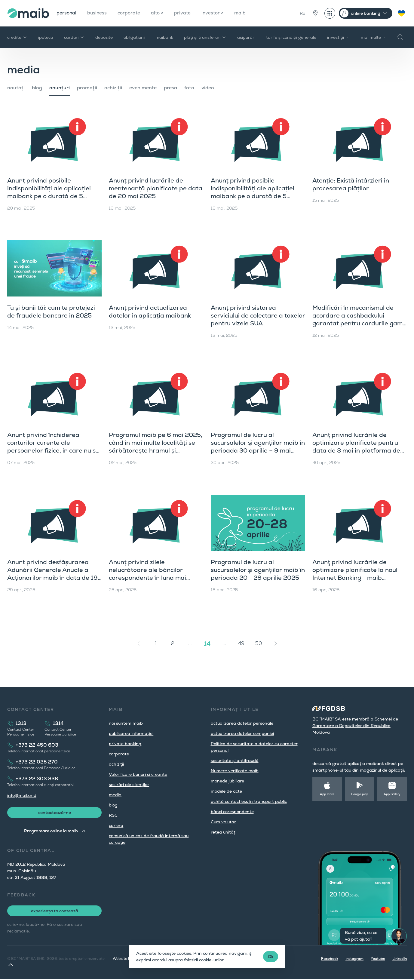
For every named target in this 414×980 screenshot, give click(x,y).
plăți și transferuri (205, 37)
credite (17, 37)
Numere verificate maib (235, 771)
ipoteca (46, 37)
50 (259, 643)
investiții (339, 37)
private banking (125, 744)
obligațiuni (134, 37)
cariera (116, 825)
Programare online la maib (51, 832)
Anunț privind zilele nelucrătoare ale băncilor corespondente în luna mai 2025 (147, 574)
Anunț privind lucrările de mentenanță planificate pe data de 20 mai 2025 (156, 188)
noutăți (16, 88)
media (115, 795)
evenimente (143, 88)
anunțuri (60, 88)
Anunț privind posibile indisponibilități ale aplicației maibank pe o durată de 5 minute (253, 192)
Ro (302, 13)
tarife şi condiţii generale (291, 37)
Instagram (354, 960)
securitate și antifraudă (235, 760)
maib (243, 13)
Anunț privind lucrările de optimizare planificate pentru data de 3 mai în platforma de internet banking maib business (358, 447)
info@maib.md (22, 795)
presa (170, 88)
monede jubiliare (227, 781)
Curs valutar (223, 822)
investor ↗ (215, 13)
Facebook (330, 960)
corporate (130, 13)
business (98, 13)
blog (37, 88)
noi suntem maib (126, 723)
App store (327, 794)
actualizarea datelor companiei (242, 733)
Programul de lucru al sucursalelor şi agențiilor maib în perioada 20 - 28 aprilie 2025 (258, 570)
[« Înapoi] (139, 644)
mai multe (374, 37)
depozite (104, 37)
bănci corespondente (232, 812)
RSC (113, 815)
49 (241, 643)
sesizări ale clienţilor (129, 785)
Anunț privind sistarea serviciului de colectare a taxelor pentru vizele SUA (258, 315)
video (208, 88)
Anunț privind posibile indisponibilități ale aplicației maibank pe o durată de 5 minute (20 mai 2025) (49, 192)
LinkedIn (400, 960)
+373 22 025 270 (37, 762)
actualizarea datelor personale (242, 723)
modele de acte (226, 791)
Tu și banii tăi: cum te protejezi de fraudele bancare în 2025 (51, 312)
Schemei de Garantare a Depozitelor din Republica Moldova (355, 726)
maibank (164, 37)
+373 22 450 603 (37, 745)
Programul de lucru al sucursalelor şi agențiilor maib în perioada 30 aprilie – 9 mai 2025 (258, 447)
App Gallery (392, 794)
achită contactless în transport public (249, 801)
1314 (58, 723)
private (184, 13)
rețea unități (224, 832)
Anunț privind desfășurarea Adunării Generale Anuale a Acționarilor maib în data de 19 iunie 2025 (52, 574)
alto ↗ (159, 13)
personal (67, 13)
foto (189, 88)
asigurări (246, 37)
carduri (74, 37)
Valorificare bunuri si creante (138, 774)
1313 (21, 723)
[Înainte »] (276, 644)
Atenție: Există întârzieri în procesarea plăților (351, 184)
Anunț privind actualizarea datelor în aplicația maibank (150, 312)
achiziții (113, 88)
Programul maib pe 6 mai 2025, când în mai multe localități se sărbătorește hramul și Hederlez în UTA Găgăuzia (156, 447)
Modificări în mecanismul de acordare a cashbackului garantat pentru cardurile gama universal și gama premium (359, 319)
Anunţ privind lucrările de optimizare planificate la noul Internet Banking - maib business (355, 574)
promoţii (87, 88)
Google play (360, 794)
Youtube (378, 960)
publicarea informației (131, 733)
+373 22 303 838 (37, 779)
